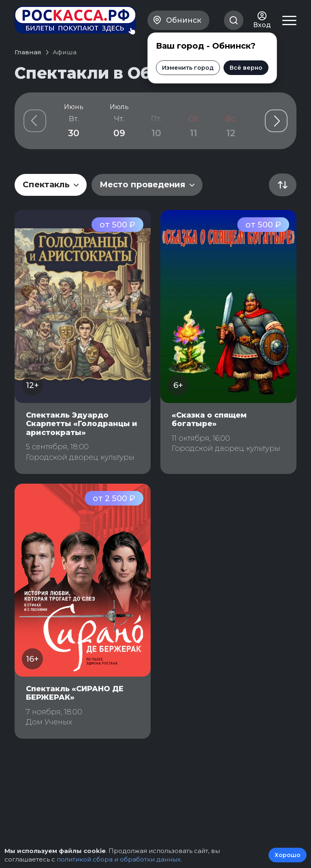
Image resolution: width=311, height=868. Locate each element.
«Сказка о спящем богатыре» (209, 420)
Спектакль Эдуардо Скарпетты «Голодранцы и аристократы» (82, 424)
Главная (28, 52)
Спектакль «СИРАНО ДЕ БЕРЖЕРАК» (75, 693)
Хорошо (288, 855)
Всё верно (246, 68)
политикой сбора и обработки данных (119, 859)
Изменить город (188, 68)
